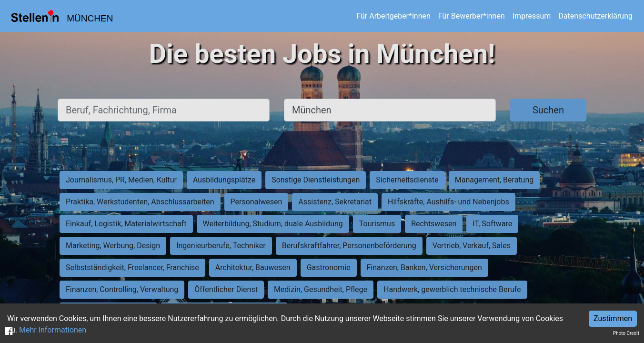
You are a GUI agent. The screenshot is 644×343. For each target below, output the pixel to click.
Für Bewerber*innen (472, 16)
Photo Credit (626, 333)
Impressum (532, 16)
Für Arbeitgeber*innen (393, 16)
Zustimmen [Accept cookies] (613, 318)
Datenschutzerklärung (595, 16)
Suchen (548, 110)
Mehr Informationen (53, 330)
